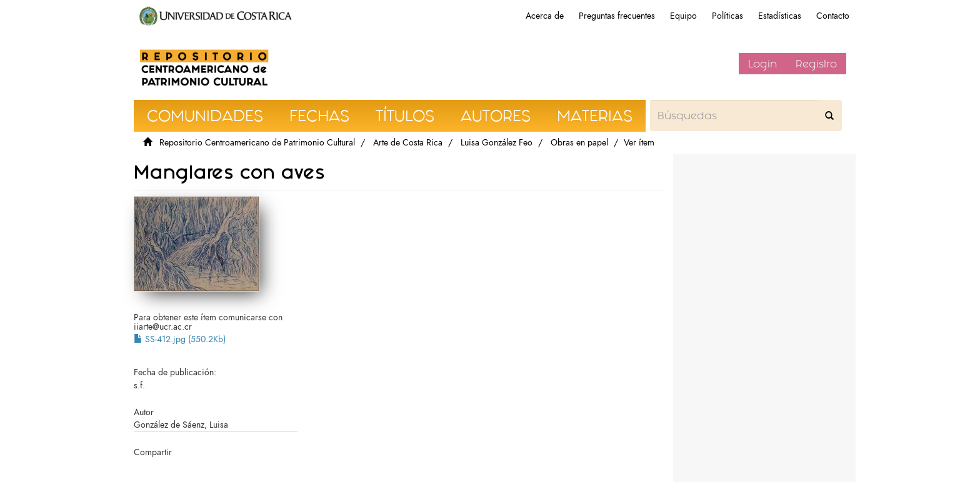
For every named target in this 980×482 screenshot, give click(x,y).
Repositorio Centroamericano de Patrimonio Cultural (257, 143)
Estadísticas (780, 16)
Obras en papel (579, 143)
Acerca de (545, 16)
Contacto (833, 16)
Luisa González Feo (497, 143)
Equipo (683, 16)
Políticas (727, 16)
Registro (816, 64)
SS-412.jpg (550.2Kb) (180, 339)
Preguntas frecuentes (617, 16)
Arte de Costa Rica (408, 143)
